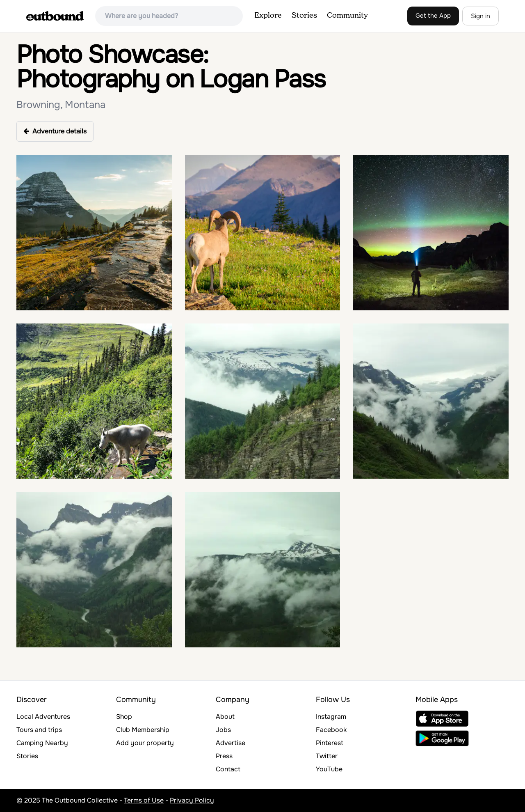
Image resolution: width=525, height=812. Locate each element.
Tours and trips (39, 730)
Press (224, 756)
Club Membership (143, 730)
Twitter (327, 756)
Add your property (145, 743)
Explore (268, 16)
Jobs (223, 730)
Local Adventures (43, 717)
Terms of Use (144, 800)
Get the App (433, 16)
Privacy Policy (192, 800)
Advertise (231, 743)
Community (347, 16)
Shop (124, 717)
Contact (228, 769)
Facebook (331, 730)
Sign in (480, 16)
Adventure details (55, 131)
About (225, 717)
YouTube (329, 769)
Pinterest (330, 743)
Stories (304, 16)
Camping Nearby (42, 743)
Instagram (331, 717)
